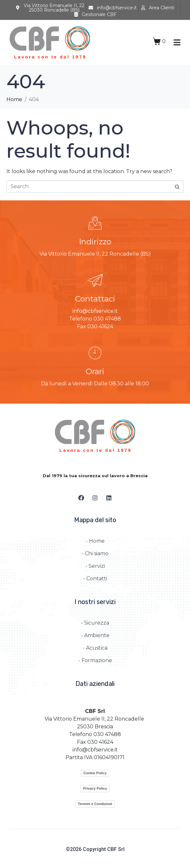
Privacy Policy (95, 788)
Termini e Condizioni (95, 804)
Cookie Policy (95, 773)
